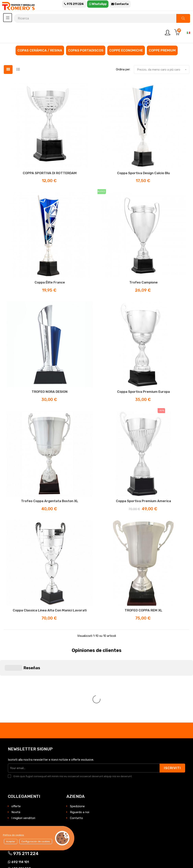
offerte (16, 735)
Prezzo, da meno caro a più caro (163, 70)
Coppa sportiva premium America (143, 501)
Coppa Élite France (50, 282)
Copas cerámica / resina (40, 50)
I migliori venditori (23, 746)
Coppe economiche (126, 50)
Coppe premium (162, 50)
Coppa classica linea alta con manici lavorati (50, 610)
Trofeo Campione (143, 282)
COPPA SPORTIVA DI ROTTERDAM (50, 173)
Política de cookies (13, 835)
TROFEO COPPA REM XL (143, 610)
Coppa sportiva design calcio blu (143, 173)
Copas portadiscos (86, 50)
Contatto (76, 746)
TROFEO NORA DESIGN (50, 392)
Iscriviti (172, 697)
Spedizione (77, 735)
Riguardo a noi (80, 741)
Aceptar (11, 841)
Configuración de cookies (36, 841)
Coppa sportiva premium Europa (143, 392)
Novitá (16, 741)
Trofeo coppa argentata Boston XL (50, 501)
